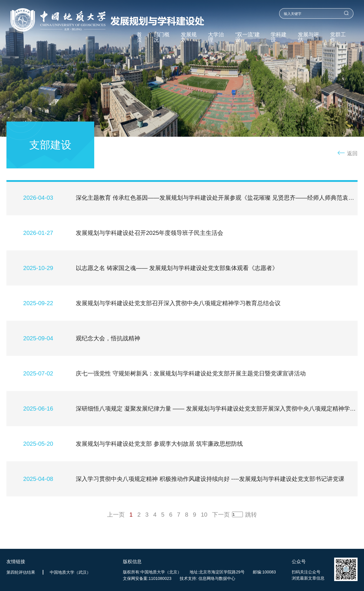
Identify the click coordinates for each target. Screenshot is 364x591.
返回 (352, 153)
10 (204, 515)
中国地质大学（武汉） (70, 572)
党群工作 (338, 37)
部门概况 (162, 37)
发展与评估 (308, 37)
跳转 (251, 515)
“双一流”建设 (248, 37)
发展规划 (189, 37)
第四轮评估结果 (21, 572)
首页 (139, 37)
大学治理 (216, 37)
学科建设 (279, 37)
